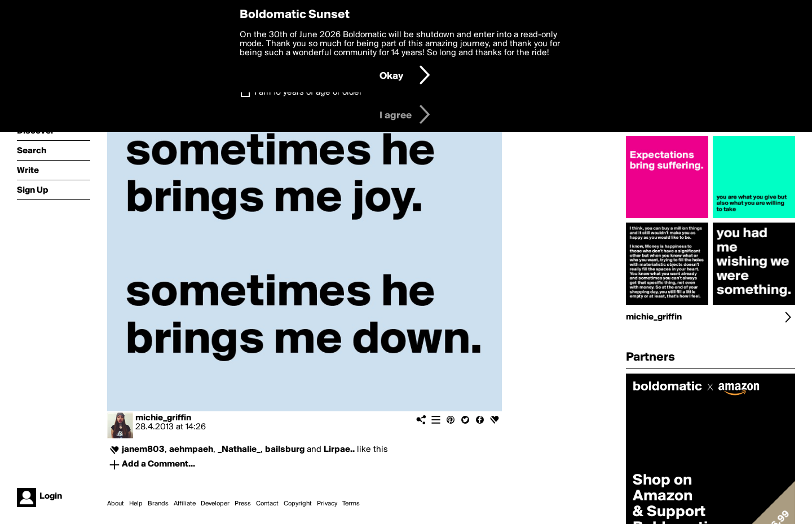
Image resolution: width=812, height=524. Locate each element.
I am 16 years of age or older (308, 92)
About (116, 504)
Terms (351, 504)
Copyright (298, 504)
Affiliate (185, 504)
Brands (158, 504)
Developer (215, 504)
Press (243, 504)
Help (136, 504)
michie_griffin (163, 418)
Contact (267, 504)
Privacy (327, 504)
